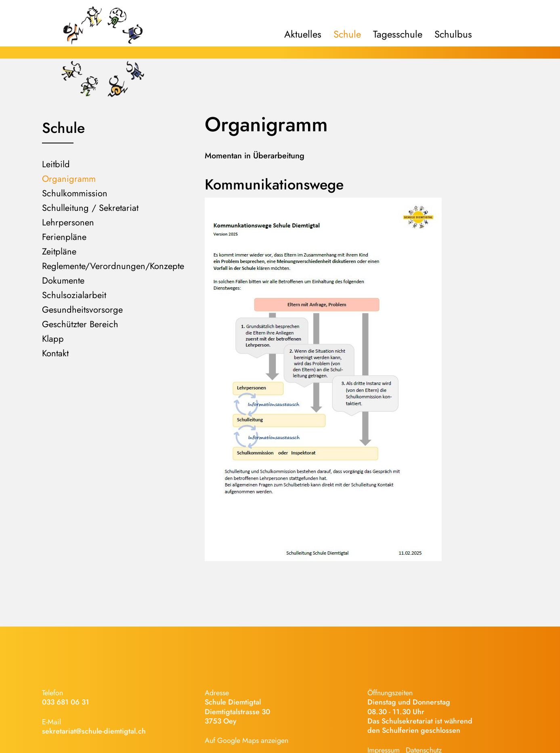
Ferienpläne (64, 237)
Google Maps (238, 740)
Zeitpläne (59, 251)
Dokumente (63, 280)
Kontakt (55, 353)
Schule (347, 34)
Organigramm (69, 179)
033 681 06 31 (66, 702)
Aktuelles (303, 34)
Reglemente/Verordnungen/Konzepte (113, 266)
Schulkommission (75, 193)
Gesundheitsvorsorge (82, 309)
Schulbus (453, 34)
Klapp (53, 339)
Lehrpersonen (68, 222)
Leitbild (56, 164)
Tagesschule (398, 34)
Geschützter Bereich (80, 324)
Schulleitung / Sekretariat (90, 208)
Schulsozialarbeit (74, 295)
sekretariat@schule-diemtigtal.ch (94, 731)
